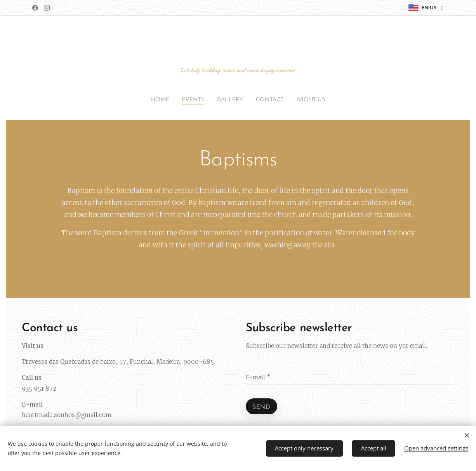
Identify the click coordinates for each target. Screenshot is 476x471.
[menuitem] (158, 100)
